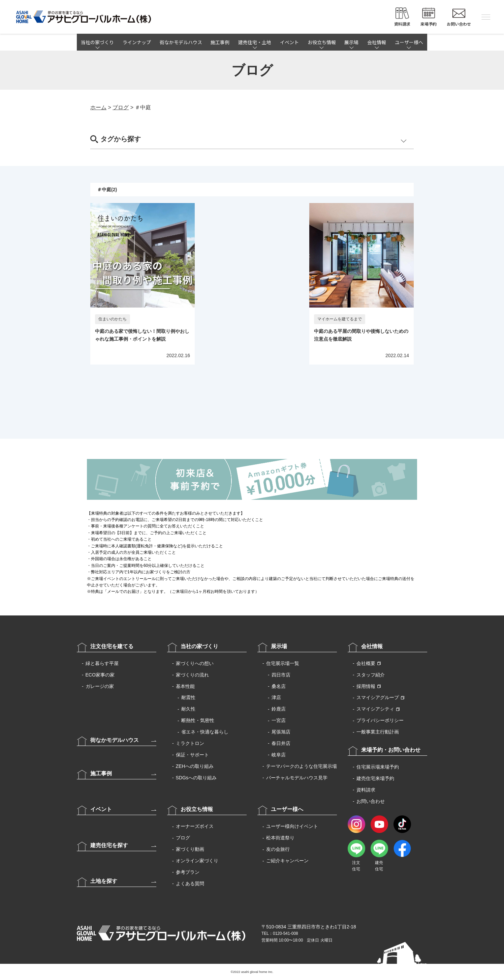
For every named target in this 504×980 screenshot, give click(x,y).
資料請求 (366, 790)
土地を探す (104, 881)
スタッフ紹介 (371, 675)
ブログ (121, 107)
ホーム (98, 107)
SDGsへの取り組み (196, 778)
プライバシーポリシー (380, 720)
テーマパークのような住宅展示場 (302, 766)
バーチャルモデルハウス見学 (297, 778)
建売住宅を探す (109, 845)
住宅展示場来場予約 (378, 767)
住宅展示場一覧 (283, 663)
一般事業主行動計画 (378, 732)
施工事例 (220, 42)
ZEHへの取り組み (195, 766)
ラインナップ (137, 42)
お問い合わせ (371, 801)
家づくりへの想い (195, 663)
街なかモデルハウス (181, 42)
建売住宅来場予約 (375, 778)
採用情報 (366, 686)
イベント (289, 42)
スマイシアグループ (378, 697)
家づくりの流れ (192, 675)
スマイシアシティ (375, 709)
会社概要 (366, 663)
